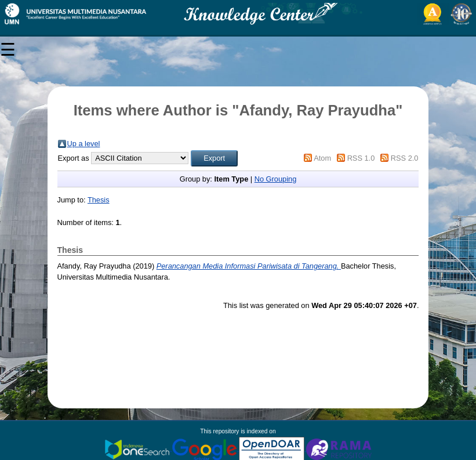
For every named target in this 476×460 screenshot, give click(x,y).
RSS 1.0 (361, 158)
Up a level (84, 144)
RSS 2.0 (405, 158)
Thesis (99, 200)
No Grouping (276, 179)
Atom (322, 158)
